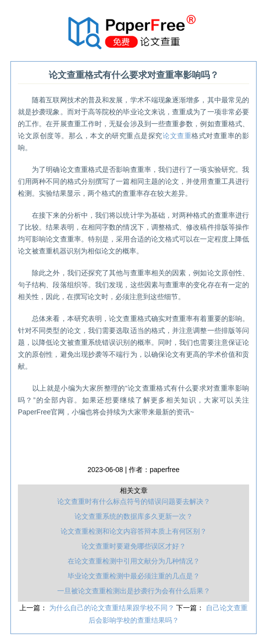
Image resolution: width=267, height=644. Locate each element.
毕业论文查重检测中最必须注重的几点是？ (134, 576)
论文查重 (177, 136)
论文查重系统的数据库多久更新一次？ (134, 516)
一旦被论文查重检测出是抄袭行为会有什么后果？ (134, 591)
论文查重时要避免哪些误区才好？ (134, 546)
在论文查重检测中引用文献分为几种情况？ (134, 561)
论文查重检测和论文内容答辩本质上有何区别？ (134, 531)
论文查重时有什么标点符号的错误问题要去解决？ (134, 501)
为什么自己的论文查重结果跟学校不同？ (113, 608)
